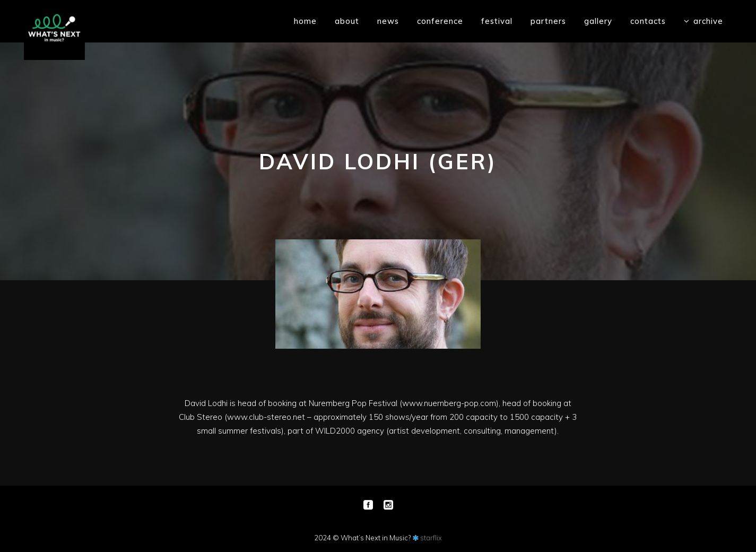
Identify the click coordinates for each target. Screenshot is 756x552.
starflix (431, 538)
